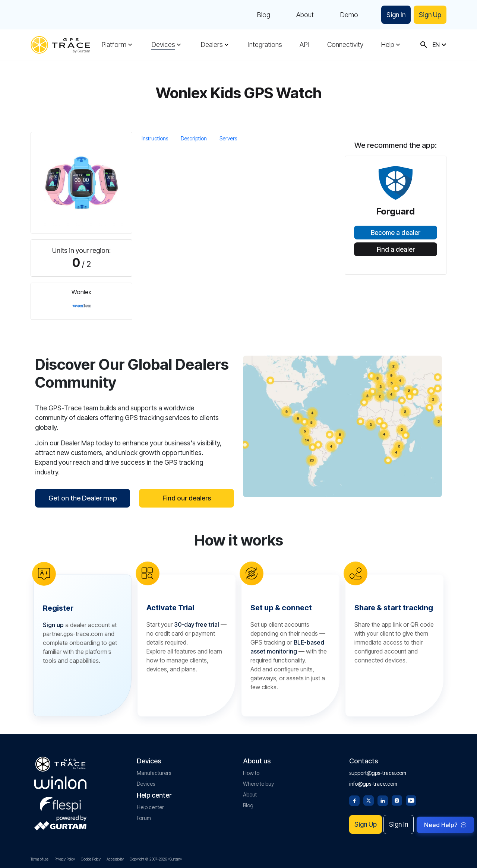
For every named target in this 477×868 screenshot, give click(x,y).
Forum (144, 818)
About (304, 15)
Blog (262, 15)
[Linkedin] (383, 800)
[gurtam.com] (60, 783)
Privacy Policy (65, 859)
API (304, 45)
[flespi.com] (60, 803)
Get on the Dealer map (83, 498)
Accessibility (115, 859)
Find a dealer (396, 249)
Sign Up (430, 15)
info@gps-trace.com (373, 784)
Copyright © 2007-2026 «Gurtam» (156, 859)
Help (388, 45)
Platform (114, 45)
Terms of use (40, 859)
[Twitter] (369, 800)
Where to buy (258, 784)
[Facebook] (354, 800)
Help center (150, 807)
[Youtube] (411, 800)
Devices (163, 45)
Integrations (265, 45)
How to (251, 773)
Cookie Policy (91, 859)
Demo (348, 15)
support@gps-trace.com (378, 773)
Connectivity (345, 45)
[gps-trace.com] (60, 45)
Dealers (212, 45)
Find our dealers (187, 498)
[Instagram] (397, 800)
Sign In (395, 15)
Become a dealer (396, 233)
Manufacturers (154, 773)
